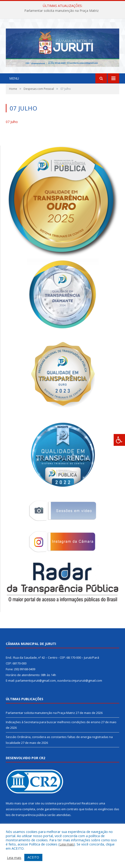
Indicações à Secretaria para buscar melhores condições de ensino (53, 722)
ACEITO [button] (33, 857)
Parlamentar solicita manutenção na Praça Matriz (61, 11)
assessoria (14, 809)
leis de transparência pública (26, 815)
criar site (34, 803)
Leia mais (67, 844)
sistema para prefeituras (63, 803)
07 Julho (12, 122)
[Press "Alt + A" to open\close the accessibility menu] (119, 440)
